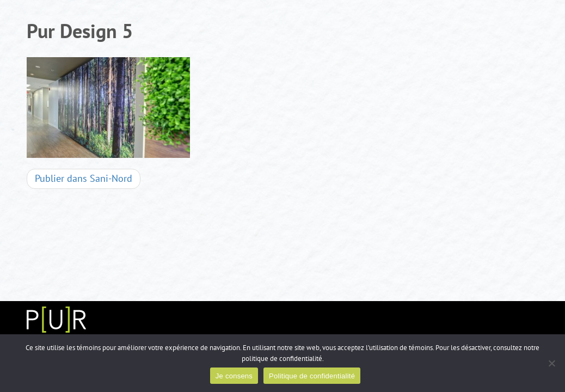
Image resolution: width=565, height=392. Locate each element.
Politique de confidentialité (312, 376)
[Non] (551, 363)
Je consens (234, 376)
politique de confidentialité (282, 359)
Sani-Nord (84, 179)
